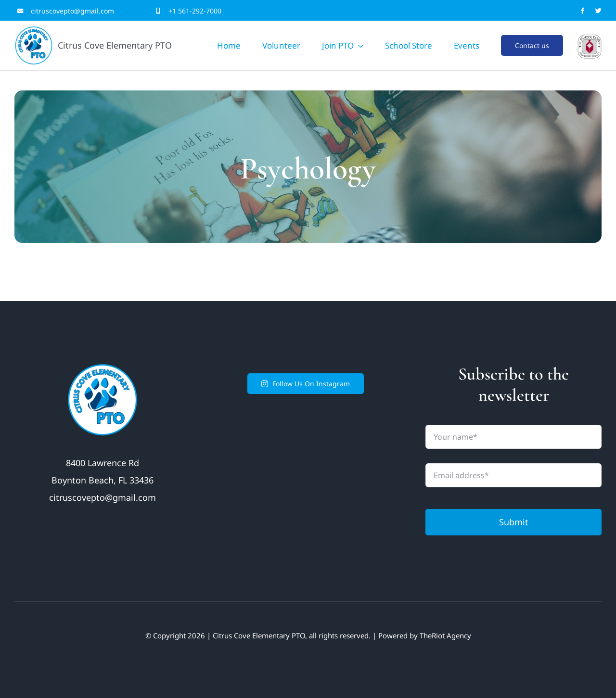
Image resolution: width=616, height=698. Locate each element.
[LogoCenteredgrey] (590, 39)
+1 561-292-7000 (195, 11)
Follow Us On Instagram (306, 384)
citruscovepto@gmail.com (72, 11)
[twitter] (598, 11)
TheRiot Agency (445, 635)
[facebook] (583, 11)
